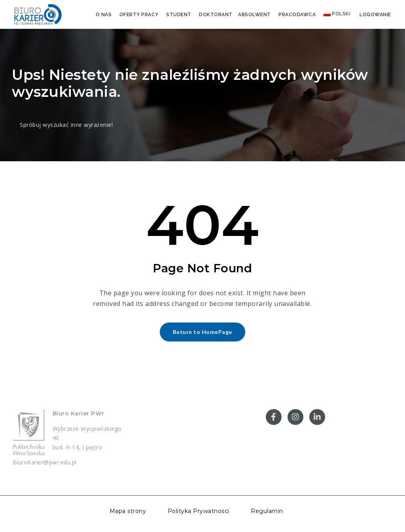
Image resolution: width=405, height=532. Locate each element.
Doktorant (216, 15)
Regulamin (267, 511)
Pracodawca (297, 15)
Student (179, 15)
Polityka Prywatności (199, 511)
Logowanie (375, 15)
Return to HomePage (202, 332)
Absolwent (255, 15)
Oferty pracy (139, 15)
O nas (104, 15)
